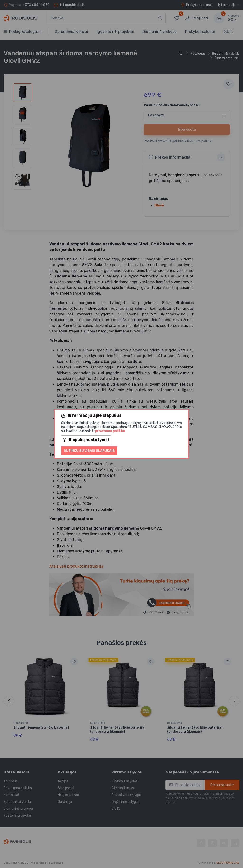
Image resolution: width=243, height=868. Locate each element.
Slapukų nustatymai (86, 440)
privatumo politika (110, 431)
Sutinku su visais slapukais (89, 451)
